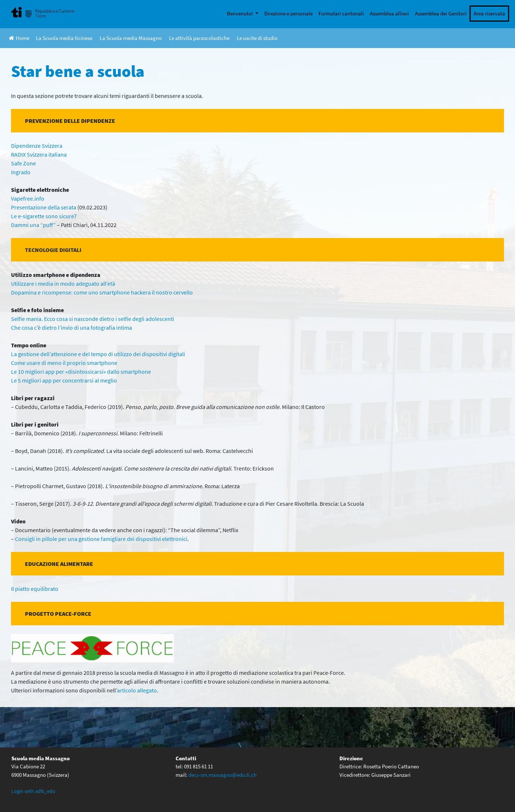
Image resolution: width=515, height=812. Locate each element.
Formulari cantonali (341, 13)
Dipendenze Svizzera (37, 146)
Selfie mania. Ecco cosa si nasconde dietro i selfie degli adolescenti (93, 319)
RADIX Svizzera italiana (39, 154)
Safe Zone (23, 163)
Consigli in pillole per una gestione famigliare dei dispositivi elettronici (101, 539)
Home (19, 38)
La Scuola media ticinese (64, 38)
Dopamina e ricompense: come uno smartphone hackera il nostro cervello (102, 292)
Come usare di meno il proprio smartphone (64, 363)
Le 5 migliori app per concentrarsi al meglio (64, 380)
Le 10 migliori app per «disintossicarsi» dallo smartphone (81, 372)
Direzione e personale (288, 13)
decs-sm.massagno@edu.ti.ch (222, 775)
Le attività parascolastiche (199, 38)
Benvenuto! (240, 13)
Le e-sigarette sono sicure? (44, 216)
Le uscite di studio (257, 38)
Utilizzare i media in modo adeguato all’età (63, 284)
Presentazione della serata (44, 207)
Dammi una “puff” (33, 225)
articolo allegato (137, 690)
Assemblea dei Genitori (441, 13)
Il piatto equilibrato (35, 589)
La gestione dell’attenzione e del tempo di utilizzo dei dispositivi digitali (98, 354)
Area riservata (489, 13)
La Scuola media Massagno (131, 38)
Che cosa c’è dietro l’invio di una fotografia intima (71, 328)
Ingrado (21, 172)
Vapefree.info (28, 198)
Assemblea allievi (389, 13)
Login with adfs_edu (33, 791)
